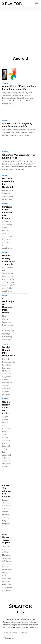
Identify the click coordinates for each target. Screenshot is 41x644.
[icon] (37, 3)
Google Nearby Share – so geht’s (6, 408)
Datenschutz (33, 627)
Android (5, 83)
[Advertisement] (20, 33)
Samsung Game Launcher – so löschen (7, 212)
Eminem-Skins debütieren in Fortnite (7, 491)
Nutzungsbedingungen (20, 627)
